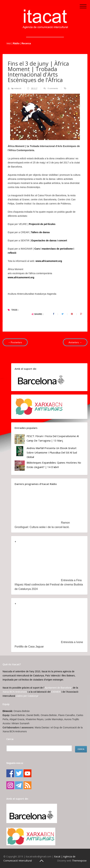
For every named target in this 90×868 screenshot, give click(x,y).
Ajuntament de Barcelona (58, 688)
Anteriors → (75, 342)
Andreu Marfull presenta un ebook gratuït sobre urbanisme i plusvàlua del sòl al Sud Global (52, 452)
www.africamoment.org (21, 277)
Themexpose (79, 861)
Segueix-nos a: (15, 763)
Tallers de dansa (40, 232)
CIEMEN (56, 692)
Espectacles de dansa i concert (49, 241)
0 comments (53, 88)
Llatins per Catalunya (27, 696)
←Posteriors (15, 342)
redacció (18, 88)
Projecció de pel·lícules (42, 224)
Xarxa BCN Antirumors (15, 692)
